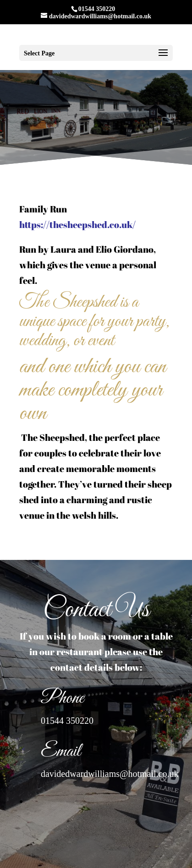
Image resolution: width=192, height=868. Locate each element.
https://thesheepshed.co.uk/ (77, 225)
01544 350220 (67, 721)
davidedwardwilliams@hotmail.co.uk (110, 774)
